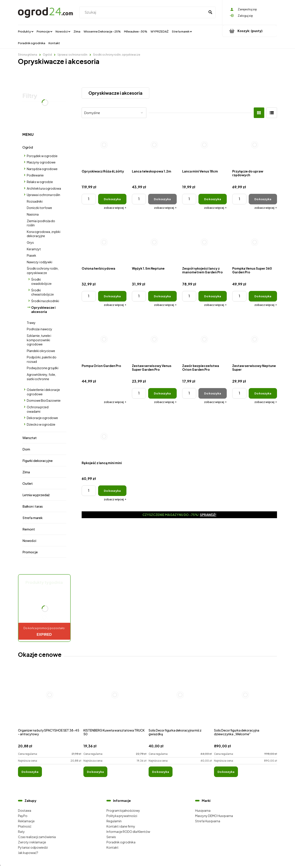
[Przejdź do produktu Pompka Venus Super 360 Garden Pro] (255, 242)
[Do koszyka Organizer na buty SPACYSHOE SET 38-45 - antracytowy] (30, 772)
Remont (29, 529)
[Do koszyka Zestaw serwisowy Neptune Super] (263, 393)
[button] (115, 208)
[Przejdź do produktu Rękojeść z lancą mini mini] (104, 436)
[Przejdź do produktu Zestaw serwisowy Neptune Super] (255, 339)
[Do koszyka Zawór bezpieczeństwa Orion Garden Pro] (213, 393)
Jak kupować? (28, 853)
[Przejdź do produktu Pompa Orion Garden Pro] (104, 339)
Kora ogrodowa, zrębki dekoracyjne (44, 234)
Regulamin (114, 821)
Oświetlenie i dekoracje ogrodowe (43, 392)
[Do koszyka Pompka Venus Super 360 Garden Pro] (263, 296)
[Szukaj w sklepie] (143, 13)
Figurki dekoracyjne (38, 460)
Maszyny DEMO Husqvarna (214, 816)
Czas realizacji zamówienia (37, 837)
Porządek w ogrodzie (42, 156)
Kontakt (112, 847)
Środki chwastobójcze (42, 292)
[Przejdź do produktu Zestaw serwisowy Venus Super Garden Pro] (154, 339)
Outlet (28, 483)
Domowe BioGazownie (44, 400)
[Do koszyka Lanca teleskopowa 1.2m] (162, 199)
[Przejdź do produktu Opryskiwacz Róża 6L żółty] (104, 145)
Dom (26, 449)
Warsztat (30, 438)
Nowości (29, 540)
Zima (26, 472)
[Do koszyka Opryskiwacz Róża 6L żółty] (112, 199)
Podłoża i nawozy (40, 329)
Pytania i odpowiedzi (33, 847)
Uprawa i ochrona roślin (43, 195)
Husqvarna (203, 810)
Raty (21, 832)
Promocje (30, 552)
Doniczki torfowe (39, 208)
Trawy (31, 323)
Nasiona (33, 214)
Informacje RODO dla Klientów (128, 832)
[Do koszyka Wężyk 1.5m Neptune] (162, 296)
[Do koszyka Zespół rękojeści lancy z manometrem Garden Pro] (213, 296)
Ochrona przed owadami (38, 409)
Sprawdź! (208, 515)
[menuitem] (26, 31)
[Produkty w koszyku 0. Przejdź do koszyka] (250, 31)
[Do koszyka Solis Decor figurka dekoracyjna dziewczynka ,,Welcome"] (226, 772)
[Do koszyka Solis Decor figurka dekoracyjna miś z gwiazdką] (161, 772)
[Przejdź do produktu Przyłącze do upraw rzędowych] (255, 145)
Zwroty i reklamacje (32, 842)
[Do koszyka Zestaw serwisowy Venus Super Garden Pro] (162, 393)
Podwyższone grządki (43, 368)
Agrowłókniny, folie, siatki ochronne (41, 377)
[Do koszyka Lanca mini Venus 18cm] (213, 199)
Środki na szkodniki (45, 301)
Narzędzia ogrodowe (42, 169)
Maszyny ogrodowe (41, 162)
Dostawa (25, 810)
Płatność (25, 826)
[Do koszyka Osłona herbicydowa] (112, 296)
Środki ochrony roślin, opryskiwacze (43, 271)
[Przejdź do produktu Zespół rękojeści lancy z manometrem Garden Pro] (205, 242)
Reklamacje (26, 821)
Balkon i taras (33, 506)
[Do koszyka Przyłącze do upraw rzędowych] (263, 199)
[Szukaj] (210, 13)
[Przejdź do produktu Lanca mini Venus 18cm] (205, 145)
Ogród (28, 147)
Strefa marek (32, 518)
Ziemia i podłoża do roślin (41, 223)
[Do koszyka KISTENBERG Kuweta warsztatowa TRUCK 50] (95, 772)
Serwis (111, 837)
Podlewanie (35, 175)
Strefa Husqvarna (208, 821)
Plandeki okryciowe (41, 351)
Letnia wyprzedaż (36, 495)
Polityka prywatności (122, 816)
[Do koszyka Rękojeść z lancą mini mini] (112, 491)
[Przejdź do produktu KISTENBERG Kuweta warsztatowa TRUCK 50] (115, 700)
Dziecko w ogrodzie (41, 424)
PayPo (23, 816)
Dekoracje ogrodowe (42, 418)
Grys (30, 242)
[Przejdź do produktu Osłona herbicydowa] (104, 242)
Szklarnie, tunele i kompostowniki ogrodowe (39, 340)
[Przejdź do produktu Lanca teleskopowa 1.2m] (154, 145)
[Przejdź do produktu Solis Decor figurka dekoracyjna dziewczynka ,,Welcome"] (246, 700)
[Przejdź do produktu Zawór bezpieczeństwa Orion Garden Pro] (205, 339)
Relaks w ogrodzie (40, 182)
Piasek (31, 255)
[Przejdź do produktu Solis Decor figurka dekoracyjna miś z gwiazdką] (180, 700)
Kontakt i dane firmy (121, 826)
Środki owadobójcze (41, 281)
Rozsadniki (35, 201)
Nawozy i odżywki (40, 262)
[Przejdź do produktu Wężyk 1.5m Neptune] (154, 242)
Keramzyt (34, 249)
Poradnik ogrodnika (121, 842)
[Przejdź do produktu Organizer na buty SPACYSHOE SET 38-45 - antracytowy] (50, 700)
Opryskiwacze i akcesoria (43, 310)
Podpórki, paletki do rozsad (42, 359)
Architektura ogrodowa (44, 188)
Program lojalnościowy (123, 810)
